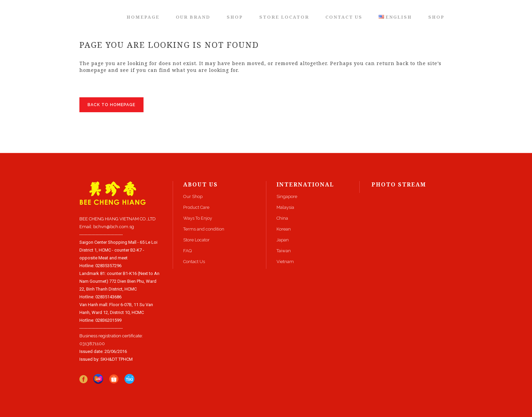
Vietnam (285, 262)
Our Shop (193, 196)
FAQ (187, 251)
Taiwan (284, 251)
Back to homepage (111, 105)
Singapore (287, 196)
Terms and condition (204, 229)
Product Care (196, 207)
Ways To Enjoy (198, 218)
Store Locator (196, 240)
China (282, 218)
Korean (284, 229)
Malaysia (285, 207)
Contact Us (194, 262)
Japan (283, 240)
